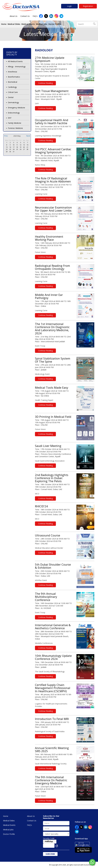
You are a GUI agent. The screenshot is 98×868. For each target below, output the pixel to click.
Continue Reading (45, 83)
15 (7, 147)
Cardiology (12, 87)
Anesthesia (12, 72)
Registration (88, 6)
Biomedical (13, 82)
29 (7, 152)
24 (14, 149)
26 (21, 149)
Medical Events (28, 24)
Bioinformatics (14, 77)
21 (27, 147)
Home (4, 24)
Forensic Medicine (15, 128)
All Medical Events (15, 61)
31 (14, 152)
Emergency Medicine (16, 108)
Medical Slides (14, 24)
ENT (10, 118)
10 (14, 145)
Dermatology (13, 102)
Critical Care (13, 92)
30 (10, 152)
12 (21, 145)
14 (27, 145)
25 (17, 149)
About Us (14, 16)
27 (24, 149)
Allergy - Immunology (17, 67)
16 (10, 147)
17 (14, 147)
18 (17, 147)
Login (69, 6)
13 (24, 145)
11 (17, 145)
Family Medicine (15, 123)
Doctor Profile (55, 24)
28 (27, 149)
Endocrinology (14, 113)
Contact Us (25, 16)
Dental (11, 97)
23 (10, 149)
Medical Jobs (42, 24)
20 (24, 147)
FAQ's (35, 16)
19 (21, 147)
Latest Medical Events (49, 34)
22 (7, 149)
